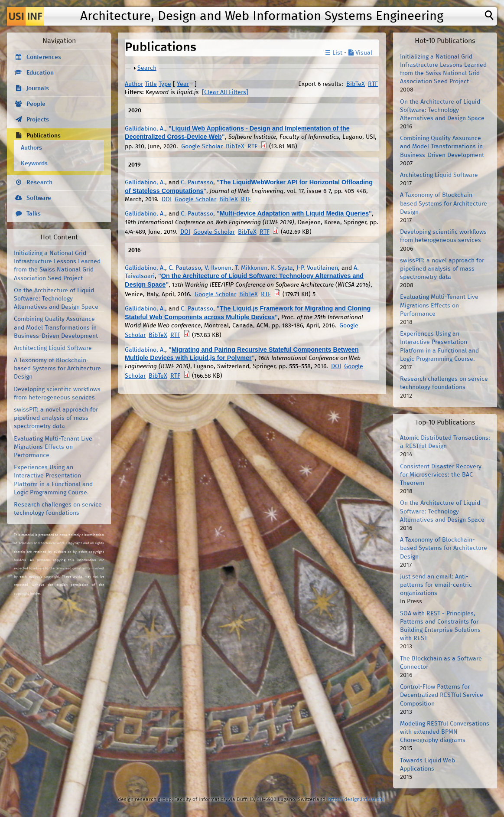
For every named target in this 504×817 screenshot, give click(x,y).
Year (183, 84)
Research (39, 183)
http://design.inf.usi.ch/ (356, 799)
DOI (167, 199)
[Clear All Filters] (225, 92)
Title (151, 84)
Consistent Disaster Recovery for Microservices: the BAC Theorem (441, 475)
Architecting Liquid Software (53, 348)
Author (134, 84)
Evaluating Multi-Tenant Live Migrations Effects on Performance (53, 447)
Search (147, 68)
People (36, 104)
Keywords (34, 163)
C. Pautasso (197, 183)
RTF (373, 84)
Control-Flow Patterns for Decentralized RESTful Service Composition (442, 695)
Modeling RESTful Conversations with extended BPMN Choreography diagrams (445, 732)
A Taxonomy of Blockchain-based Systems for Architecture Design (57, 369)
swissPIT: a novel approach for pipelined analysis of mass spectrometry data (56, 418)
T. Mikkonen (251, 268)
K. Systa (282, 268)
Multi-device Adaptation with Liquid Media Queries (294, 213)
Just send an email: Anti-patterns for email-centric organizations (436, 585)
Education (40, 73)
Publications (44, 136)
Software (39, 198)
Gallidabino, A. (145, 129)
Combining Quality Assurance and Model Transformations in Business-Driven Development (56, 327)
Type (165, 84)
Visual (360, 53)
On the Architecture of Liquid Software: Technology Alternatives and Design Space (56, 299)
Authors (31, 148)
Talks (34, 214)
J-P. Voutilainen (317, 268)
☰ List (334, 53)
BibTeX (356, 84)
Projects (38, 120)
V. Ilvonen (218, 268)
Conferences (44, 57)
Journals (38, 88)
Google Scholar (202, 147)
